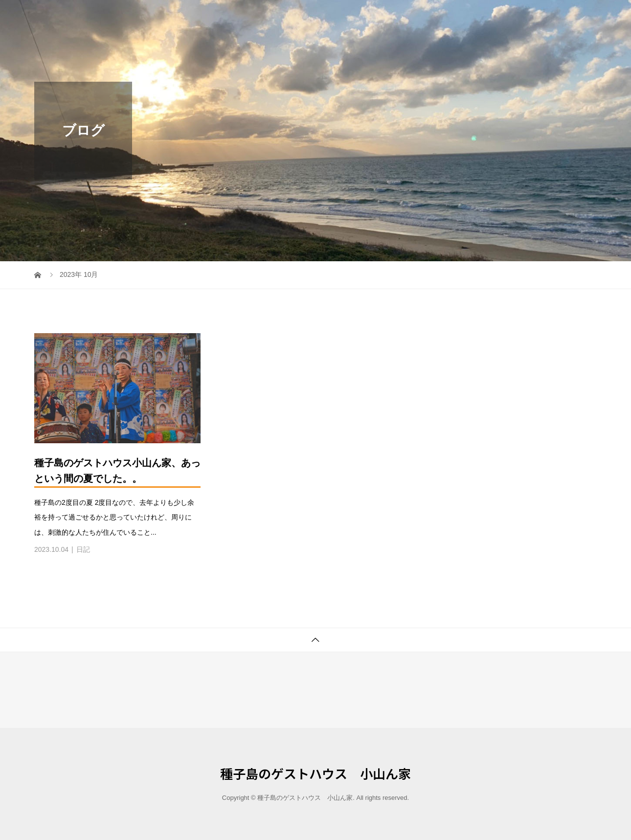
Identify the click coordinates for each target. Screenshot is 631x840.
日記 (83, 549)
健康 (545, 17)
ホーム (474, 17)
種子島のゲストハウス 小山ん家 (130, 17)
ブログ (578, 17)
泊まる (512, 17)
